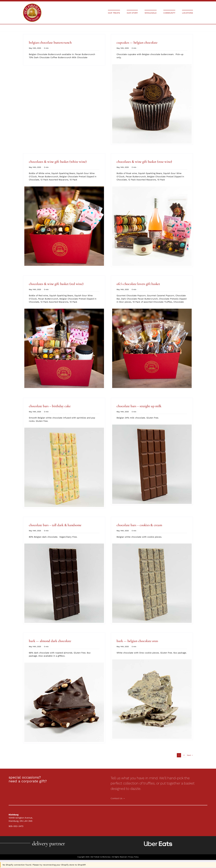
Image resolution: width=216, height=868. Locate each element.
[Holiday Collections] (32, 5)
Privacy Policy (133, 857)
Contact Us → (118, 798)
